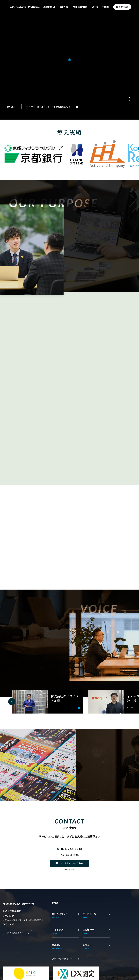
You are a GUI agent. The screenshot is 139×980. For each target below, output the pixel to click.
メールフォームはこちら (72, 863)
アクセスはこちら (15, 933)
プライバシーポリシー (62, 959)
